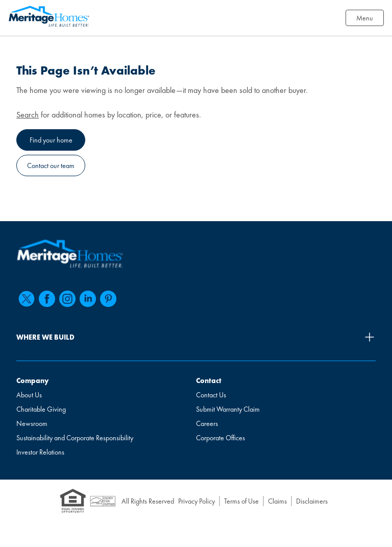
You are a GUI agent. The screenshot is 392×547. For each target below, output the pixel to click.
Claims (277, 501)
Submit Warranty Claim (228, 409)
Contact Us (211, 395)
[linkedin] (88, 299)
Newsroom (32, 423)
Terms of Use (241, 501)
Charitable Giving (41, 409)
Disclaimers (312, 501)
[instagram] (67, 299)
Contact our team (51, 165)
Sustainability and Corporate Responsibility (75, 438)
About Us (29, 395)
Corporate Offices (220, 438)
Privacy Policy (197, 501)
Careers (207, 423)
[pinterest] (108, 299)
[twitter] (27, 299)
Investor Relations (40, 452)
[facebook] (47, 299)
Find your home (51, 140)
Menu (365, 18)
